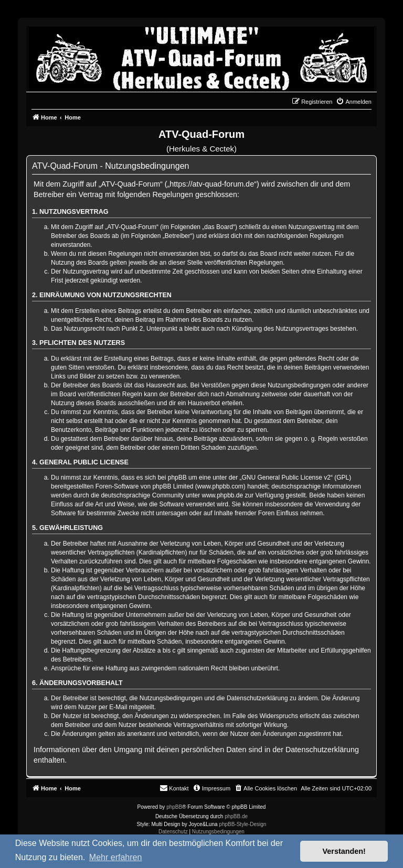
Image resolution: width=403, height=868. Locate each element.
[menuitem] (354, 102)
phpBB (174, 807)
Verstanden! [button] (344, 851)
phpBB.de (236, 816)
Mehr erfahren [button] (116, 857)
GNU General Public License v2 (286, 478)
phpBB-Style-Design (242, 824)
